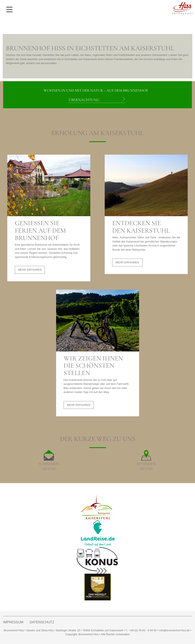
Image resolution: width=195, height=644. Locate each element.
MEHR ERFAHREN (30, 270)
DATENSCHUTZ (42, 622)
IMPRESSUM (13, 622)
